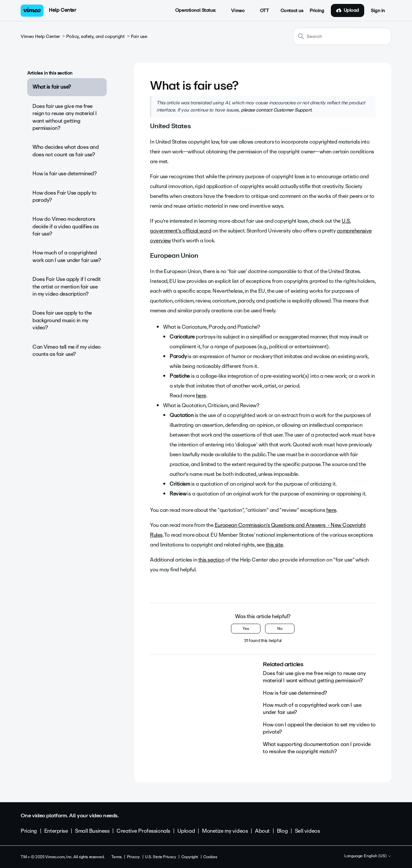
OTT (261, 11)
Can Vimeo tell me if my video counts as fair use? (67, 350)
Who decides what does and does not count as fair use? (66, 151)
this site (274, 545)
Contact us (292, 11)
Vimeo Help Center (40, 36)
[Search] (342, 36)
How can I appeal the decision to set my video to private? (319, 728)
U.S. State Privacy (160, 857)
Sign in (378, 11)
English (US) (378, 856)
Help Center (62, 10)
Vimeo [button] (234, 11)
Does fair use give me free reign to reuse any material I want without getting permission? (65, 117)
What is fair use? (52, 87)
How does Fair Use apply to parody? (64, 196)
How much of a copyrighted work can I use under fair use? (67, 256)
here (201, 396)
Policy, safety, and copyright (95, 36)
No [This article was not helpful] (280, 629)
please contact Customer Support (276, 110)
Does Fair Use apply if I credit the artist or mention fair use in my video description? (67, 286)
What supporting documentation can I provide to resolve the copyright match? (317, 748)
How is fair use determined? (65, 174)
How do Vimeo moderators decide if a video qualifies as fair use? (65, 226)
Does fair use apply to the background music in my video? (62, 320)
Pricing (317, 11)
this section (211, 560)
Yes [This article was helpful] (246, 629)
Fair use (139, 36)
